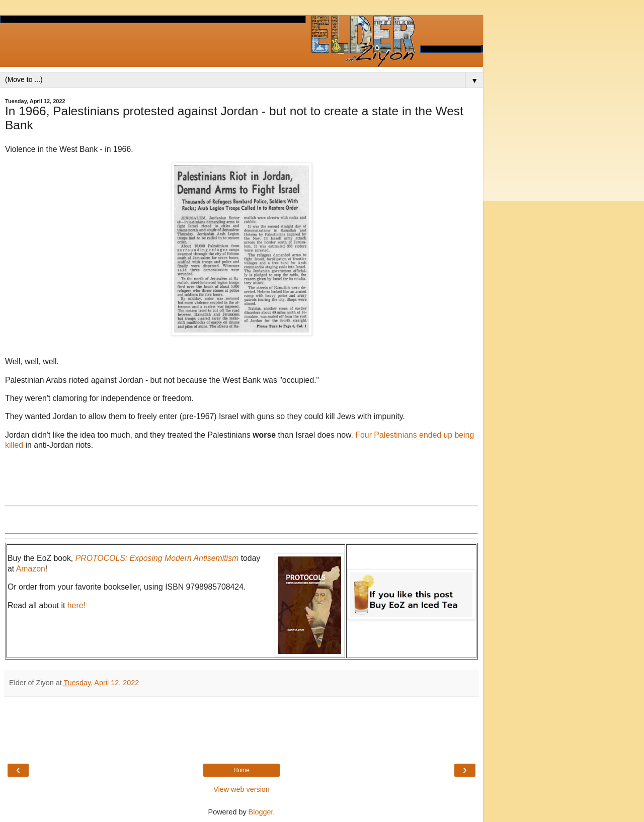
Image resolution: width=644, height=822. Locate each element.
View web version (242, 789)
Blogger (261, 812)
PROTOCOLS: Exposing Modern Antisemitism (157, 558)
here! (76, 605)
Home (242, 770)
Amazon (31, 569)
